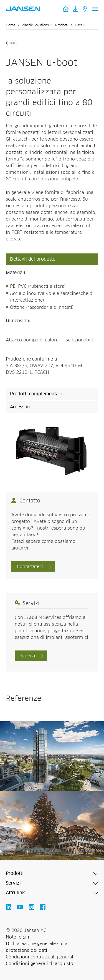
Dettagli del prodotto (33, 259)
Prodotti (62, 25)
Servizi (28, 656)
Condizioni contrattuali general (40, 957)
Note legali (17, 937)
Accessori (20, 407)
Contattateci (30, 567)
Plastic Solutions (35, 25)
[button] (52, 874)
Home (11, 25)
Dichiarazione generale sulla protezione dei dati (37, 947)
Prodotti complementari (36, 394)
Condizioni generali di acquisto (40, 964)
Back (13, 43)
